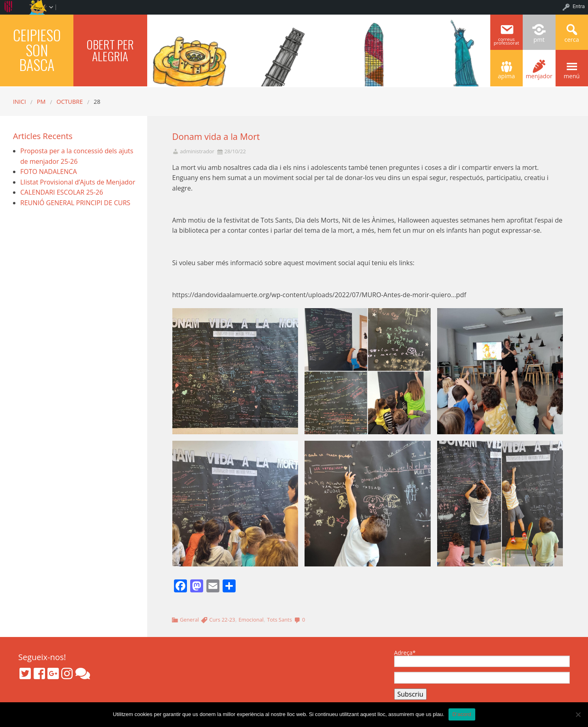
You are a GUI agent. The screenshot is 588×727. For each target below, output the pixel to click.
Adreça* (482, 658)
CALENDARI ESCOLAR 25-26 (62, 192)
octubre (70, 102)
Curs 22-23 (222, 620)
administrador (197, 151)
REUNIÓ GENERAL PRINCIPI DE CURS (75, 203)
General (189, 620)
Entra (579, 6)
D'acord (462, 714)
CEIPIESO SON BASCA (37, 49)
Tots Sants (279, 620)
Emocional (251, 620)
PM (41, 102)
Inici (19, 102)
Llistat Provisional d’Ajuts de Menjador (78, 182)
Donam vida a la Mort (216, 136)
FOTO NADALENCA (49, 172)
